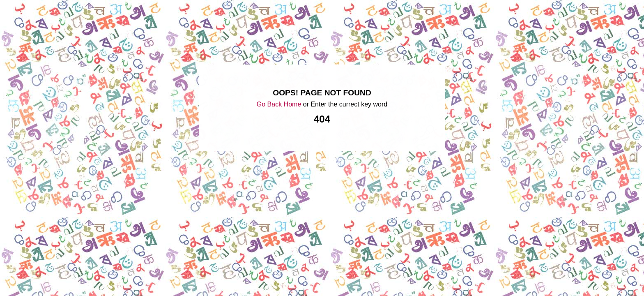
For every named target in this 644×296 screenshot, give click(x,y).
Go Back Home (279, 104)
